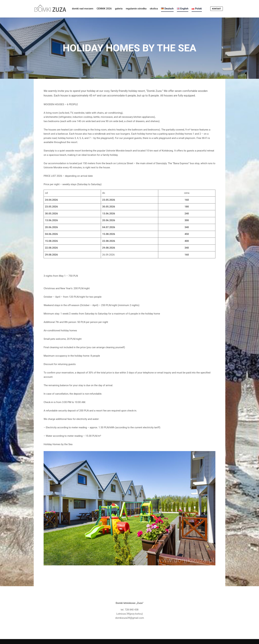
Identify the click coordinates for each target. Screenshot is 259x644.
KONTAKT (217, 9)
